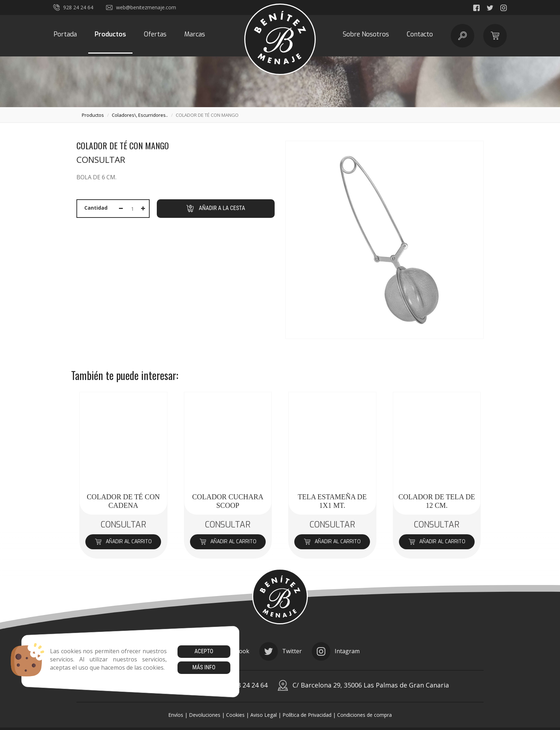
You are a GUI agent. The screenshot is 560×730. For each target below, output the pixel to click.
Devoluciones (205, 715)
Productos (110, 34)
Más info (204, 667)
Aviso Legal (264, 715)
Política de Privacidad (307, 715)
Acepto (204, 651)
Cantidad (96, 208)
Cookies (235, 715)
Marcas (195, 34)
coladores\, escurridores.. (140, 115)
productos (93, 115)
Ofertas (155, 34)
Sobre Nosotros (366, 34)
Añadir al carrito (123, 542)
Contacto (420, 34)
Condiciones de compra (364, 715)
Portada (65, 34)
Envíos (176, 715)
